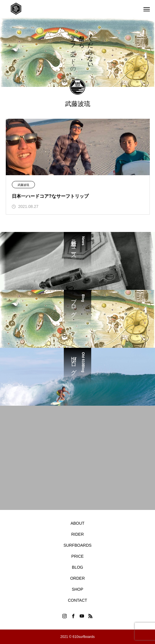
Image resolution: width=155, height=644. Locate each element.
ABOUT (77, 523)
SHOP (78, 589)
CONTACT (77, 600)
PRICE (77, 556)
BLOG (77, 567)
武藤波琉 (23, 185)
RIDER (78, 534)
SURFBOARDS (77, 545)
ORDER (77, 578)
